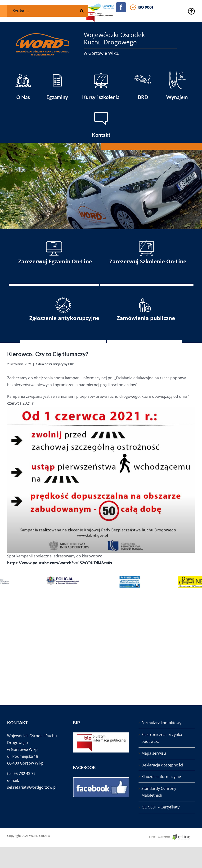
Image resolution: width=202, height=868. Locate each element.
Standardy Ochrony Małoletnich (159, 792)
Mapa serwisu (154, 753)
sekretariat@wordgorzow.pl (32, 787)
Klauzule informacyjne (161, 777)
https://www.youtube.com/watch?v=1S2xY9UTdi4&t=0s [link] (60, 563)
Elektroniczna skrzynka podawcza (162, 738)
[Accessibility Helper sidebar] (191, 11)
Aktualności (44, 364)
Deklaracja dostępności (162, 765)
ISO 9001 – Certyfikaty (160, 807)
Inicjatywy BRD (64, 364)
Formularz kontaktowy (161, 723)
